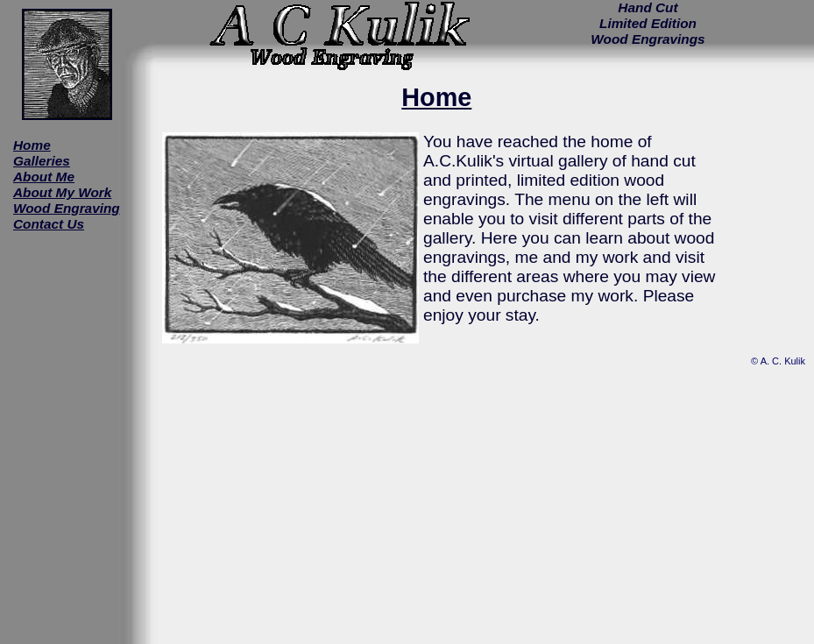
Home (32, 145)
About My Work (62, 192)
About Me (44, 177)
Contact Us (49, 224)
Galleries (42, 161)
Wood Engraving (67, 208)
